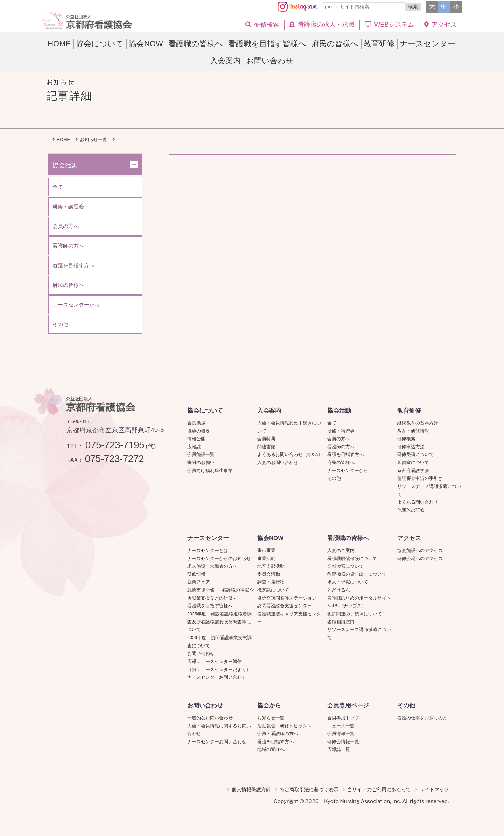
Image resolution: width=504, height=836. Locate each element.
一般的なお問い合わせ (210, 718)
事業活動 (266, 559)
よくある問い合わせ (418, 502)
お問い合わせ (201, 654)
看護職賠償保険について (352, 559)
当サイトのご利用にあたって (379, 789)
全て (332, 423)
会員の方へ (339, 439)
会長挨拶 (196, 423)
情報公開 (196, 439)
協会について (205, 411)
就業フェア (201, 582)
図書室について (413, 463)
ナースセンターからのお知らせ (219, 559)
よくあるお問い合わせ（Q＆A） (290, 455)
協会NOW (270, 538)
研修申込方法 (411, 447)
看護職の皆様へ (348, 538)
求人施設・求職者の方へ (212, 566)
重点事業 (266, 551)
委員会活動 (269, 574)
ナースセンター (208, 538)
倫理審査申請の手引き (420, 478)
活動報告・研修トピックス (285, 726)
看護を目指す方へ (345, 455)
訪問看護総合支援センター (285, 606)
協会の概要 (199, 431)
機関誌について (273, 590)
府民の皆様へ (341, 463)
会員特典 (266, 439)
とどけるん (339, 590)
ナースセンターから (348, 471)
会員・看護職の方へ (278, 734)
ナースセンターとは (208, 551)
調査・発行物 (271, 582)
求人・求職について (348, 582)
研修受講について (415, 455)
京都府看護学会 (413, 471)
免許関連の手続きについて (355, 614)
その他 (334, 478)
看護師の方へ (341, 447)
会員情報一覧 (341, 734)
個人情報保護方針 (251, 789)
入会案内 (269, 411)
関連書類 (266, 447)
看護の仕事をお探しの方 (422, 718)
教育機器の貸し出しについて (357, 574)
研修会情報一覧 (343, 742)
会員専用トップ (343, 718)
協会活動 (339, 411)
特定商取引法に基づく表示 (309, 789)
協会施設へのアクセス (420, 551)
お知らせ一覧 (271, 718)
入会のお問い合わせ (278, 463)
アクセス (409, 538)
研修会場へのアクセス (420, 559)
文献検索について (345, 566)
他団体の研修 (411, 510)
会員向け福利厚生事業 (210, 471)
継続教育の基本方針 (418, 423)
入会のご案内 (341, 551)
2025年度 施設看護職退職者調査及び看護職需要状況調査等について (219, 622)
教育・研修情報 (413, 431)
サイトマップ (434, 789)
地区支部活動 (271, 566)
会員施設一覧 (201, 455)
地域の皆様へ (271, 749)
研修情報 (196, 574)
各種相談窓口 (341, 622)
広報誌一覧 (339, 749)
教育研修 (409, 411)
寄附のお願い (201, 463)
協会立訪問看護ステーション (287, 598)
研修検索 (406, 439)
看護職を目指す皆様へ (210, 606)
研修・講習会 (341, 431)
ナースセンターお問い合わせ (217, 677)
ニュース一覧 (341, 726)
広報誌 (194, 447)
